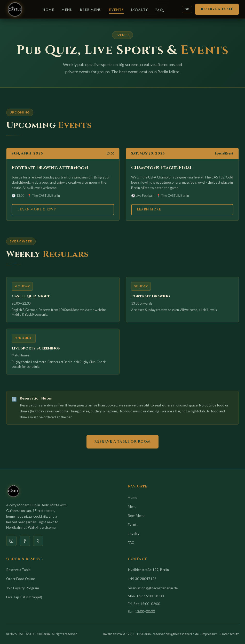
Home (48, 10)
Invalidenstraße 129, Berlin (148, 570)
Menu (67, 10)
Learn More (149, 210)
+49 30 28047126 (142, 579)
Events (116, 10)
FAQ (159, 10)
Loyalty (139, 10)
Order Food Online (21, 579)
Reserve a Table (217, 9)
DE (187, 9)
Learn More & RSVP (37, 210)
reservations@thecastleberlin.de (153, 588)
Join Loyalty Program (23, 588)
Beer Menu (91, 10)
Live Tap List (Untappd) (24, 597)
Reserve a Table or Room (122, 442)
